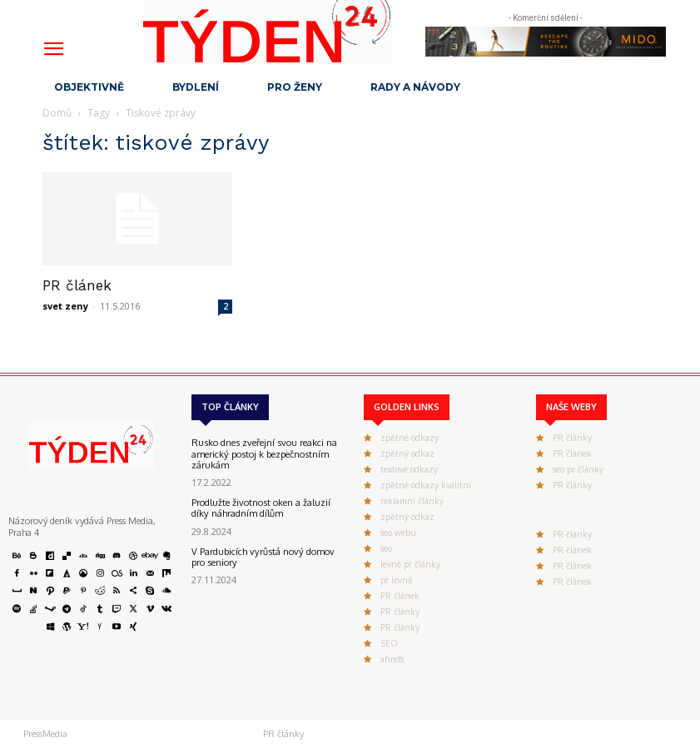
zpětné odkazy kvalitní (426, 485)
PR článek (77, 285)
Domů (57, 113)
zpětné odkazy (410, 438)
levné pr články (410, 564)
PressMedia (45, 734)
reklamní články (412, 501)
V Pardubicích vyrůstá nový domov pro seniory (262, 556)
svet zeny (65, 306)
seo (386, 548)
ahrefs (392, 659)
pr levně (397, 580)
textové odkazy (409, 469)
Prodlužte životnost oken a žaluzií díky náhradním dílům (261, 508)
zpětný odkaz (407, 453)
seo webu (398, 533)
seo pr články (578, 469)
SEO (389, 643)
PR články (400, 612)
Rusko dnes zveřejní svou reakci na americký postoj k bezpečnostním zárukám (263, 453)
